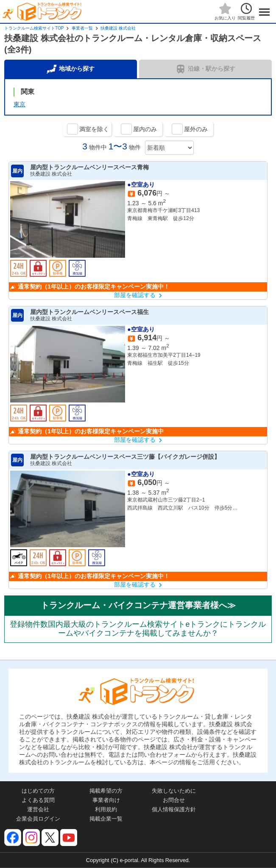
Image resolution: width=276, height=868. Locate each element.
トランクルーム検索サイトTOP (34, 28)
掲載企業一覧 (106, 819)
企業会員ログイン (38, 819)
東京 (20, 104)
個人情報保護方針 (174, 809)
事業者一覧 (82, 28)
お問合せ (174, 800)
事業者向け (106, 800)
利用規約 (106, 809)
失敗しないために (174, 791)
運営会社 (38, 809)
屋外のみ (196, 129)
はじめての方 (38, 791)
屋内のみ (145, 129)
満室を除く (94, 129)
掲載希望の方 (106, 791)
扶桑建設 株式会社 (118, 28)
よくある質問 (38, 800)
